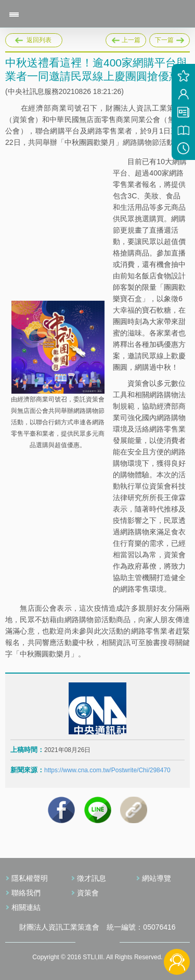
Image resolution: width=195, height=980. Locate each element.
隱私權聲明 (30, 878)
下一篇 (170, 38)
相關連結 (26, 907)
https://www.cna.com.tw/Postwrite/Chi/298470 (107, 770)
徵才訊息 (92, 878)
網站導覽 (157, 878)
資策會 (88, 893)
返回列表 (39, 40)
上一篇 (126, 38)
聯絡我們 (26, 893)
